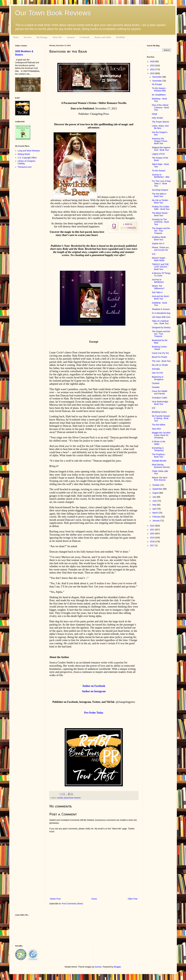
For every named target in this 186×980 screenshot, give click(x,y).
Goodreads (84, 37)
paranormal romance (72, 798)
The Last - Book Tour (161, 361)
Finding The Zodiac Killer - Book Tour (161, 208)
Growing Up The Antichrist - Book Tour (160, 222)
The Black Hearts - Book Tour (160, 214)
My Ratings (42, 37)
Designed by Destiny (161, 327)
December (157, 77)
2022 (153, 526)
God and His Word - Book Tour (161, 297)
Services (28, 37)
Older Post (133, 899)
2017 (153, 545)
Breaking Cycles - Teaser (160, 348)
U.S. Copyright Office (27, 158)
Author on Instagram (94, 691)
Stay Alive (156, 429)
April (155, 509)
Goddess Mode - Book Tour (159, 238)
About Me (57, 37)
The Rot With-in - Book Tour (160, 195)
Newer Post (55, 899)
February (157, 517)
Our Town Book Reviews (53, 13)
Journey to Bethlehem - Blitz (161, 176)
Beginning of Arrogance (158, 378)
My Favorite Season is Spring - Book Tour (161, 418)
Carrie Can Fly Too (160, 353)
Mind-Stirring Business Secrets (161, 466)
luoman (98, 967)
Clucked (156, 383)
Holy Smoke (157, 118)
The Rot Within (159, 425)
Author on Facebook (94, 686)
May (155, 505)
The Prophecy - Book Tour (159, 456)
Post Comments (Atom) (72, 904)
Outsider (156, 387)
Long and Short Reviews (29, 151)
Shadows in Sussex (161, 309)
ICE (154, 408)
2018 (153, 542)
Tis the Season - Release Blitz (159, 89)
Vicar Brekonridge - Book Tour (161, 403)
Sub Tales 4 (157, 292)
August (156, 493)
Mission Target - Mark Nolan (159, 259)
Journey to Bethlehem (158, 281)
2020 (153, 534)
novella (60, 798)
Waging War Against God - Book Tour (161, 149)
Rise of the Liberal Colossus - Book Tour (160, 108)
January (156, 521)
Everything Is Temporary (158, 449)
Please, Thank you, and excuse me (161, 249)
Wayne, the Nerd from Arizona (159, 479)
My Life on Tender (160, 365)
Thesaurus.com (25, 167)
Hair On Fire (157, 373)
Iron (154, 254)
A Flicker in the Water (159, 443)
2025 (153, 66)
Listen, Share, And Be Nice (160, 127)
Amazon (71, 37)
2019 (153, 538)
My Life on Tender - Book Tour (161, 201)
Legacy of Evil (158, 154)
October (156, 485)
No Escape (157, 84)
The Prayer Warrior (160, 122)
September (158, 489)
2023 (153, 73)
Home (16, 37)
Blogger (117, 967)
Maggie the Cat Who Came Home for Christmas (161, 435)
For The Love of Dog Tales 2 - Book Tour (161, 184)
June (155, 501)
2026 (153, 61)
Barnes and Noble (103, 37)
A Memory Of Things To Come (161, 274)
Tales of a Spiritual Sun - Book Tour (160, 322)
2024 (153, 69)
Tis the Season (159, 171)
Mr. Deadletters (159, 95)
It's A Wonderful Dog (161, 313)
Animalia (156, 369)
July (155, 497)
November (157, 81)
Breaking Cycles (159, 412)
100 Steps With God (161, 317)
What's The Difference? (158, 287)
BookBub (121, 37)
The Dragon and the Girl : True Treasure (161, 231)
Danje (155, 114)
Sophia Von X (158, 244)
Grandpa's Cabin (159, 398)
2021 (153, 530)
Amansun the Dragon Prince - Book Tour (160, 141)
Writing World (24, 154)
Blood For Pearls (159, 357)
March (156, 513)
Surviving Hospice (160, 190)
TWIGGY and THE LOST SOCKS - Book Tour (160, 267)
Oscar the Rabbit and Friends (159, 392)
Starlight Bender (159, 461)
